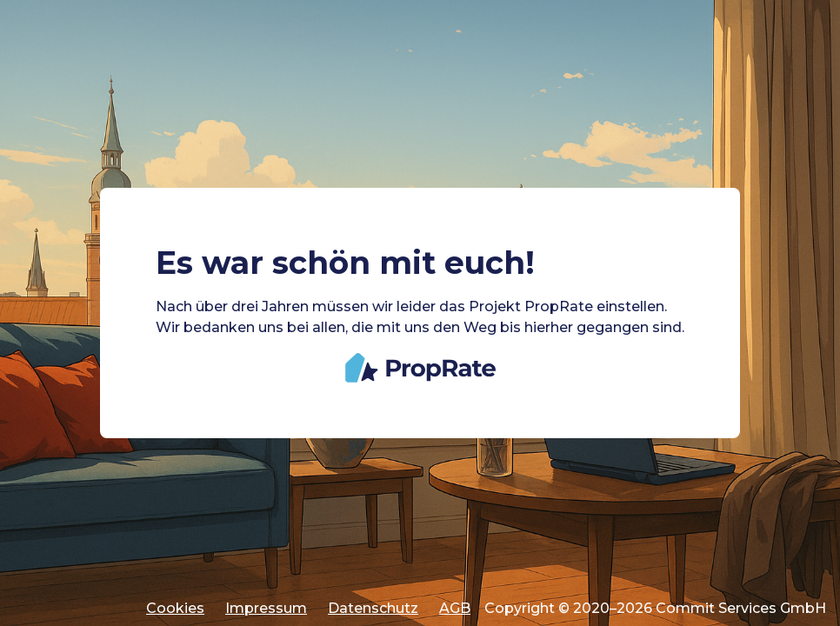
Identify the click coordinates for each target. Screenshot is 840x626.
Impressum (266, 608)
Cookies (175, 608)
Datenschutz (373, 608)
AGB (455, 608)
